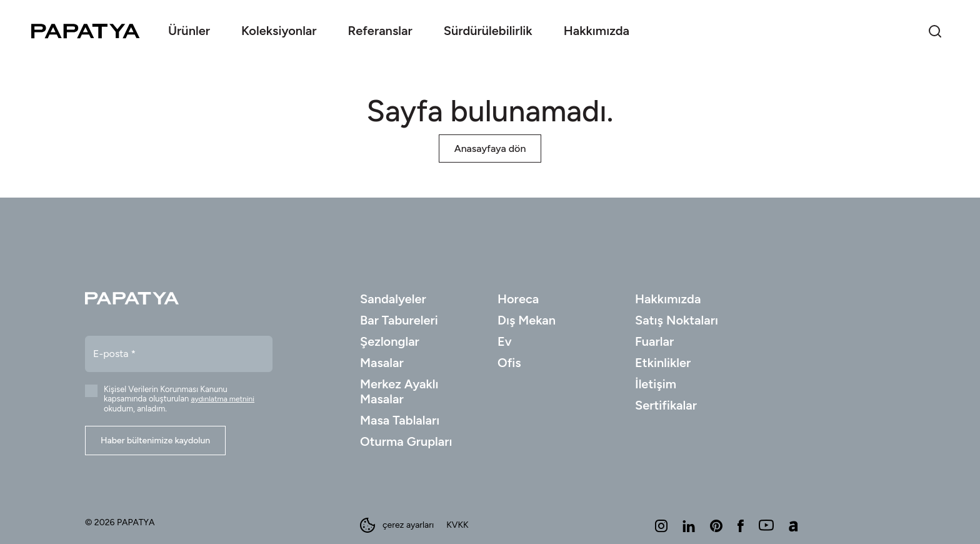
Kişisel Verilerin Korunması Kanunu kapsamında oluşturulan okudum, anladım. (179, 399)
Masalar (382, 363)
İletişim (656, 384)
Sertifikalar (666, 405)
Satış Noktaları (677, 320)
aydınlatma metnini (223, 399)
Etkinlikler (663, 363)
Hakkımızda (668, 299)
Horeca (518, 299)
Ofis (509, 363)
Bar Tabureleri (399, 320)
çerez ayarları (397, 525)
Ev (505, 341)
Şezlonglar (390, 341)
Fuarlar (654, 341)
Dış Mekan (527, 320)
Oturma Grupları (406, 441)
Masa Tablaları (400, 420)
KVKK (457, 525)
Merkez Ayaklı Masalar (399, 391)
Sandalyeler (393, 299)
